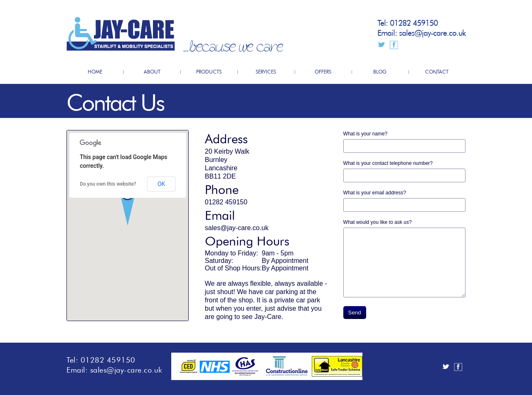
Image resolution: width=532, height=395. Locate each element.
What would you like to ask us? (378, 222)
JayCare (121, 34)
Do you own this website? (108, 184)
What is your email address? (375, 193)
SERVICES (266, 71)
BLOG (380, 71)
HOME (95, 71)
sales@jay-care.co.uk (432, 32)
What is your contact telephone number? (388, 163)
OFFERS (323, 71)
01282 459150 (414, 22)
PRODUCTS (209, 71)
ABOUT (152, 71)
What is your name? (366, 134)
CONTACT (437, 71)
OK (161, 184)
